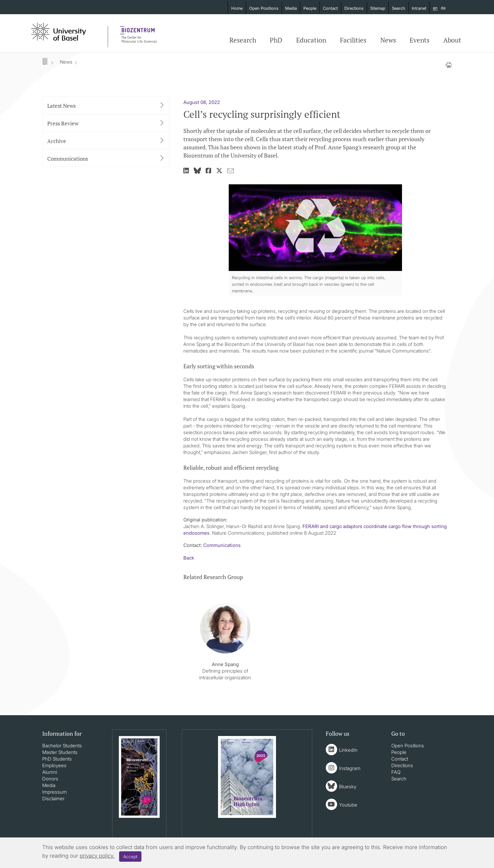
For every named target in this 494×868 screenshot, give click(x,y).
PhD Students (57, 759)
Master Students (60, 752)
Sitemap (378, 8)
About (452, 40)
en (435, 8)
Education (311, 40)
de (443, 8)
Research (243, 40)
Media (291, 8)
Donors (50, 779)
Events (419, 40)
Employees (54, 765)
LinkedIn (348, 750)
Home (237, 8)
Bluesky (348, 787)
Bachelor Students (62, 746)
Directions (354, 8)
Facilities (353, 40)
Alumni (50, 772)
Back (189, 558)
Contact (330, 8)
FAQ (396, 772)
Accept (130, 857)
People (310, 8)
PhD (276, 40)
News (388, 40)
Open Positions (264, 8)
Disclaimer (53, 799)
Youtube (348, 805)
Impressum (55, 792)
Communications (222, 545)
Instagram (350, 768)
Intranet (419, 8)
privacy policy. (97, 856)
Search (399, 8)
